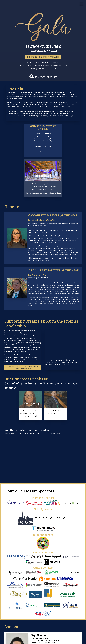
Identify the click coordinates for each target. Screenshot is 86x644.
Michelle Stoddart (30, 410)
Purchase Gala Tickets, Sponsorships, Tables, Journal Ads (23, 367)
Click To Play (30, 404)
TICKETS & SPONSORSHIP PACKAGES (43, 57)
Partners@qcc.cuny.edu (38, 69)
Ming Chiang (56, 410)
